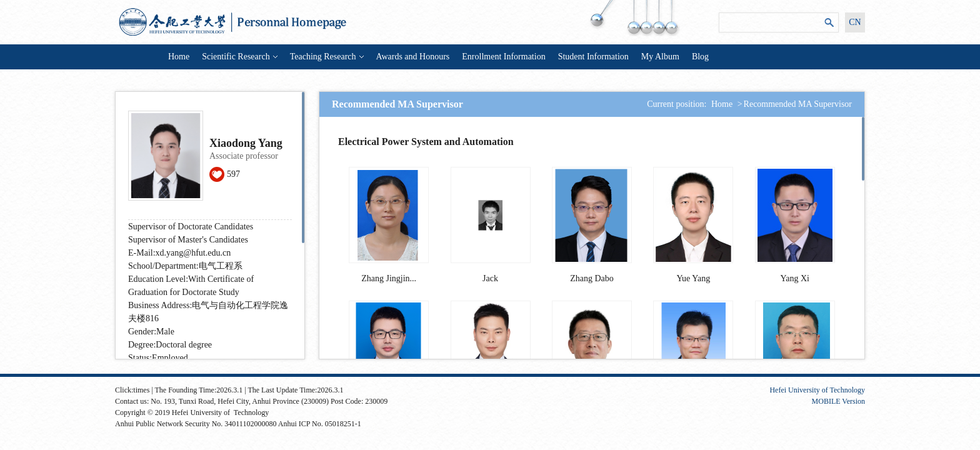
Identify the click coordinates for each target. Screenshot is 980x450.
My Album (660, 57)
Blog (700, 57)
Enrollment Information (503, 57)
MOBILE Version (838, 401)
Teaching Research (327, 57)
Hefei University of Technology (817, 390)
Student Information (593, 57)
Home (179, 57)
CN (855, 22)
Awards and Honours (413, 57)
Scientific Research (239, 57)
